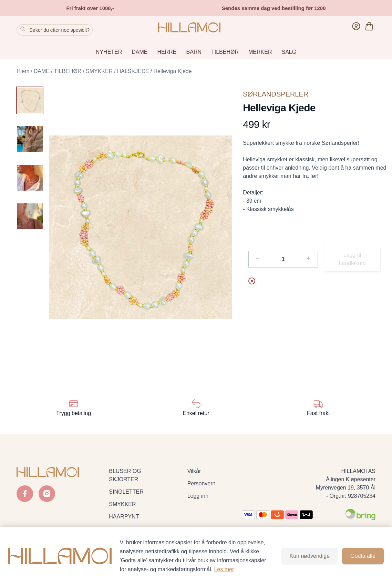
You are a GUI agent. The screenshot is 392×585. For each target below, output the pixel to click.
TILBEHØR (225, 52)
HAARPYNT (124, 517)
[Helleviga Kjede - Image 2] (30, 139)
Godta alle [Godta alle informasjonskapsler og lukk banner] (363, 556)
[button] (140, 227)
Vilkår (194, 471)
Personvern (202, 483)
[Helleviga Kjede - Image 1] (30, 100)
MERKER (260, 52)
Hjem (23, 71)
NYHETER (109, 52)
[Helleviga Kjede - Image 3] (30, 178)
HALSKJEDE (133, 71)
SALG (289, 52)
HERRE (167, 52)
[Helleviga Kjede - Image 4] (30, 216)
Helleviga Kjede (172, 71)
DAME (140, 52)
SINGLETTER (126, 492)
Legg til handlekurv (352, 259)
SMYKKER (99, 71)
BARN (194, 52)
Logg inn (198, 496)
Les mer (224, 569)
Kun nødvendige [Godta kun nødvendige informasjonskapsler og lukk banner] (310, 556)
